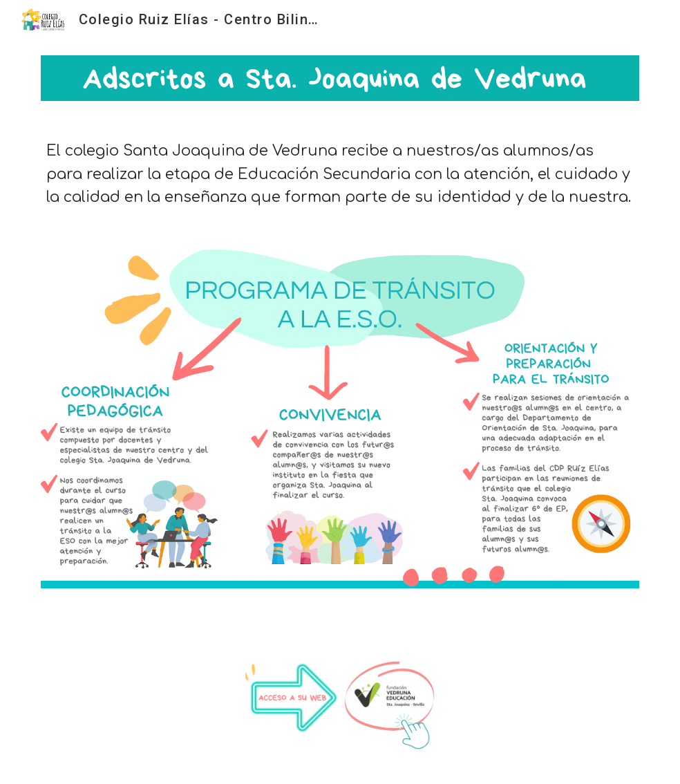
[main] (340, 174)
